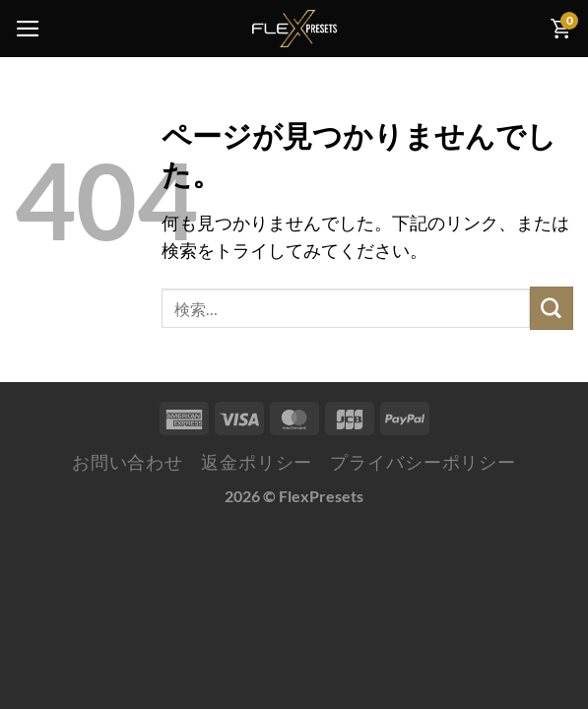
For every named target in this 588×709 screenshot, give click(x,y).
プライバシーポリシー (423, 462)
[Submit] (552, 308)
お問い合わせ (128, 462)
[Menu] (28, 29)
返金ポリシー (257, 462)
